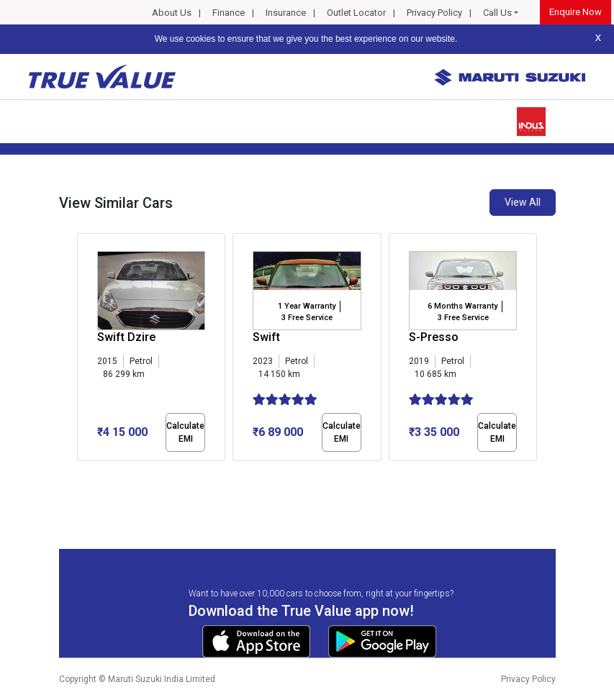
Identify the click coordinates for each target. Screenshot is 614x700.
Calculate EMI (185, 432)
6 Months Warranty (462, 306)
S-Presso (434, 337)
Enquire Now (575, 12)
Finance (229, 13)
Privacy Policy (434, 13)
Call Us (497, 13)
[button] (81, 473)
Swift (266, 337)
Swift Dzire (126, 337)
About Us (172, 13)
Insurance (286, 13)
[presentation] (85, 350)
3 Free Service (307, 318)
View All (523, 202)
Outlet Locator (356, 13)
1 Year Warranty (307, 306)
